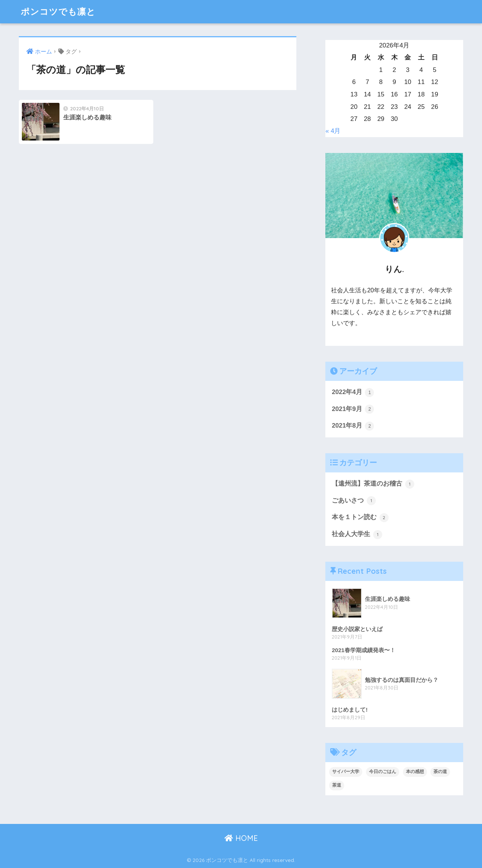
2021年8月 (353, 426)
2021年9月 (353, 409)
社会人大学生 (357, 535)
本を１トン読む (360, 518)
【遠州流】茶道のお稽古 (373, 484)
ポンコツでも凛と (58, 11)
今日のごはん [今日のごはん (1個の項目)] (383, 772)
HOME (241, 838)
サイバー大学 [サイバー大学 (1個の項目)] (346, 772)
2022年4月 (353, 393)
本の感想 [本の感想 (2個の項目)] (415, 772)
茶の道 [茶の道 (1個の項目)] (440, 772)
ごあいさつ (354, 501)
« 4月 (333, 131)
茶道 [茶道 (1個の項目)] (337, 785)
